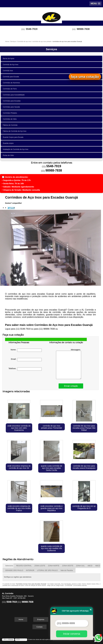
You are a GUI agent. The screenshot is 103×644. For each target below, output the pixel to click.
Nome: (26, 350)
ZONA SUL (80, 566)
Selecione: (9, 566)
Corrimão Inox (8, 71)
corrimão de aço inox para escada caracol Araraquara (84, 467)
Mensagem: (69, 364)
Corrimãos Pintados (10, 113)
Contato (40, 627)
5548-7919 (32, 29)
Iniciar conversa (72, 634)
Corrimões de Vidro (10, 119)
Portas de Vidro (9, 155)
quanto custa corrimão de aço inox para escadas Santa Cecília (51, 468)
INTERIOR (30, 570)
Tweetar (11, 208)
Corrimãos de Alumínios (12, 83)
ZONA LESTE (40, 566)
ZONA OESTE (68, 566)
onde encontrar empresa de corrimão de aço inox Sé (19, 467)
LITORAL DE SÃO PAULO (47, 570)
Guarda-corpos (9, 143)
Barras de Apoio (9, 59)
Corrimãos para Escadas (12, 101)
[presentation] (25, 380)
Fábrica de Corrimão (11, 125)
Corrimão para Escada (11, 77)
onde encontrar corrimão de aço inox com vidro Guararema (19, 428)
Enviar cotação (71, 386)
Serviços (51, 49)
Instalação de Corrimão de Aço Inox (16, 149)
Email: (26, 360)
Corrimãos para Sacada (12, 107)
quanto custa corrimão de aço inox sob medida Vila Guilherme (51, 548)
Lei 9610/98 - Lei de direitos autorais (76, 585)
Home (21, 619)
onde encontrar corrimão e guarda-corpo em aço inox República (51, 508)
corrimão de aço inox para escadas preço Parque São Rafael (84, 428)
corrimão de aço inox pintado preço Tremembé (51, 427)
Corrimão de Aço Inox (11, 65)
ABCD (90, 566)
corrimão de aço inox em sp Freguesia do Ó (84, 507)
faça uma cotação (85, 77)
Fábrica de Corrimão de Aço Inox (15, 131)
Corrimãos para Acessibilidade (14, 95)
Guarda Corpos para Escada (13, 137)
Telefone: (25, 369)
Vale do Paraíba (67, 570)
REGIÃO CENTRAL (24, 566)
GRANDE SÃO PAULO (14, 570)
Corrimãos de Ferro (10, 89)
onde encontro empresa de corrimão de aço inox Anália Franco (19, 508)
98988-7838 (83, 29)
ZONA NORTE (54, 566)
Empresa (41, 619)
